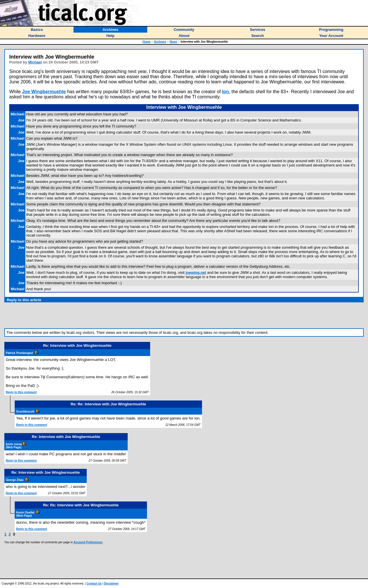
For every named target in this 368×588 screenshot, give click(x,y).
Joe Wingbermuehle (44, 92)
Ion (225, 92)
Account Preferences (88, 542)
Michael (35, 62)
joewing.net (196, 273)
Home (147, 42)
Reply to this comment (21, 392)
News (173, 42)
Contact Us (94, 584)
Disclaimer (111, 584)
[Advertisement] (184, 315)
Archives (160, 42)
